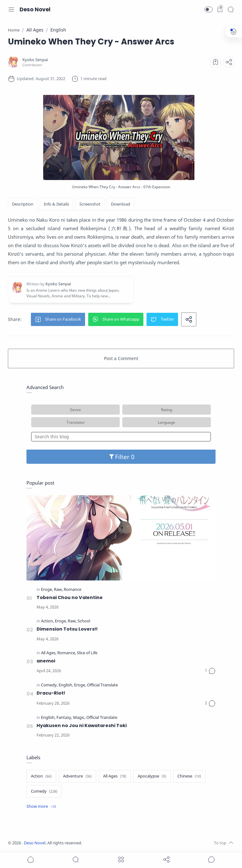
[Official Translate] (102, 685)
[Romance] (72, 590)
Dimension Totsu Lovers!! (67, 629)
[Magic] (79, 718)
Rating (167, 410)
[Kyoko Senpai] (35, 60)
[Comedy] (49, 685)
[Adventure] (77, 776)
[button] (209, 9)
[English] (66, 685)
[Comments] (210, 671)
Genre (75, 410)
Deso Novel (35, 9)
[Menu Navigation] (11, 9)
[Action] (47, 621)
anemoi (46, 661)
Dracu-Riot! (51, 693)
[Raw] (58, 590)
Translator (76, 422)
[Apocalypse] (152, 776)
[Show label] (41, 807)
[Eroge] (47, 590)
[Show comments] (211, 859)
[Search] (231, 9)
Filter (121, 457)
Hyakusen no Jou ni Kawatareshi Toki (82, 725)
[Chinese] (189, 776)
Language (167, 422)
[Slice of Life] (87, 653)
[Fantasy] (64, 718)
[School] (84, 621)
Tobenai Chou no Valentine (70, 597)
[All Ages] (49, 653)
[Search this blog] (121, 437)
